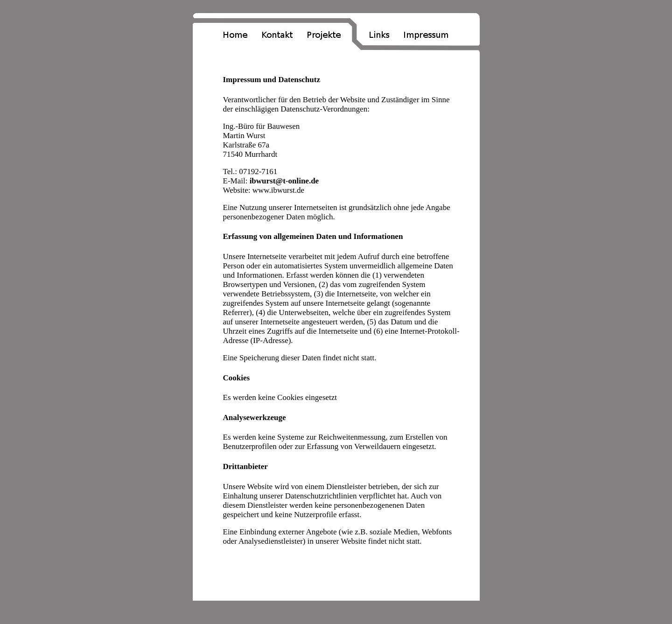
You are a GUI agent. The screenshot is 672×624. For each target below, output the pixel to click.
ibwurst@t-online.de (284, 181)
